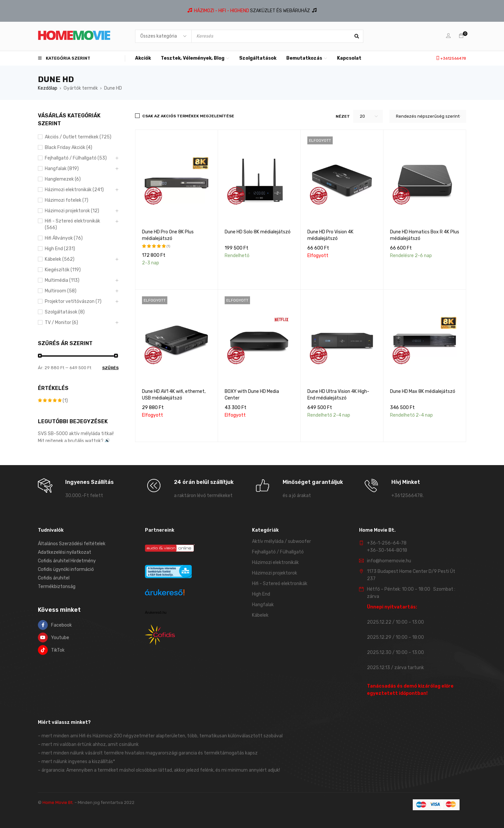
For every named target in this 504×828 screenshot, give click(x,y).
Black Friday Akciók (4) (69, 148)
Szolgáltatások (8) (65, 312)
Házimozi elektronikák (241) (74, 190)
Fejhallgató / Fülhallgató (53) (76, 158)
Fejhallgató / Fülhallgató (278, 552)
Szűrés (110, 368)
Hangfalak (263, 605)
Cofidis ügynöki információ (66, 569)
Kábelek (260, 615)
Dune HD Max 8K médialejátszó (423, 391)
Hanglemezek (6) (63, 179)
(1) (53, 401)
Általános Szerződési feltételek (72, 544)
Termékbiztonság (57, 587)
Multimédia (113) (62, 280)
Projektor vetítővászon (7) (73, 301)
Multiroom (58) (61, 291)
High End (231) (60, 249)
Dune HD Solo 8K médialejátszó (258, 232)
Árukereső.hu (156, 612)
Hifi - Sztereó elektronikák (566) (72, 224)
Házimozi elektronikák (275, 562)
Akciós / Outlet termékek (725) (78, 137)
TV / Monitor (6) (61, 323)
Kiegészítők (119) (63, 270)
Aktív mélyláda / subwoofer (281, 541)
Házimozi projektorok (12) (72, 211)
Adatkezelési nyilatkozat (65, 552)
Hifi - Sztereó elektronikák (280, 584)
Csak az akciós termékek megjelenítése (188, 116)
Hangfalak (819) (62, 169)
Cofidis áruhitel (54, 578)
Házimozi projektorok (275, 573)
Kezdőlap (48, 88)
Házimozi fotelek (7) (67, 200)
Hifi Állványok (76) (64, 238)
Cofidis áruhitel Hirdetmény (67, 561)
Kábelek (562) (60, 259)
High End (261, 594)
